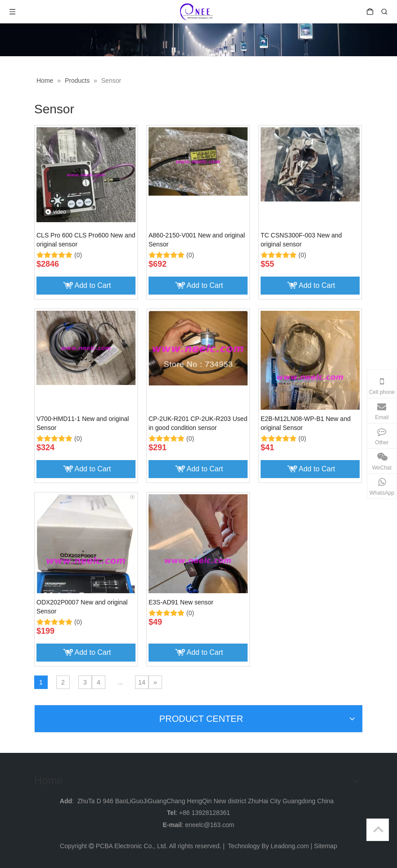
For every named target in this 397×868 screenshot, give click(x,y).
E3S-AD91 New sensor (181, 602)
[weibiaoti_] (198, 40)
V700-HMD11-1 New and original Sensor (83, 423)
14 (142, 682)
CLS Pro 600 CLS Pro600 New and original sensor (86, 240)
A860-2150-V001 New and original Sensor (197, 240)
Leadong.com (290, 846)
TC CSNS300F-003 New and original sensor (301, 240)
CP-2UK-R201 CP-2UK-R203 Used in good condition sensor (198, 423)
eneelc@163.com (210, 825)
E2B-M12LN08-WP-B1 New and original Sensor (306, 423)
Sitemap (326, 846)
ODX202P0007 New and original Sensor (82, 607)
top (378, 829)
